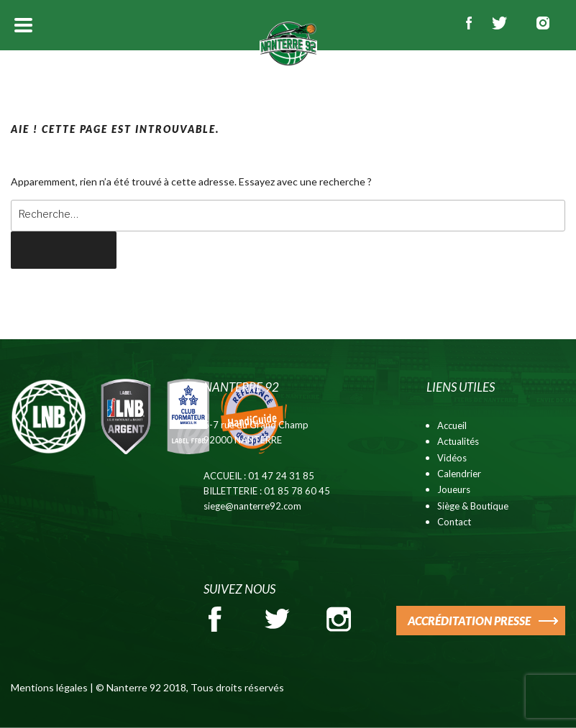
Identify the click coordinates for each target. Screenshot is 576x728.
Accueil (452, 425)
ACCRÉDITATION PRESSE (469, 621)
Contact (454, 522)
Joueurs (454, 489)
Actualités (458, 441)
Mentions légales (49, 687)
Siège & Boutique (473, 506)
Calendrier (459, 474)
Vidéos (452, 458)
